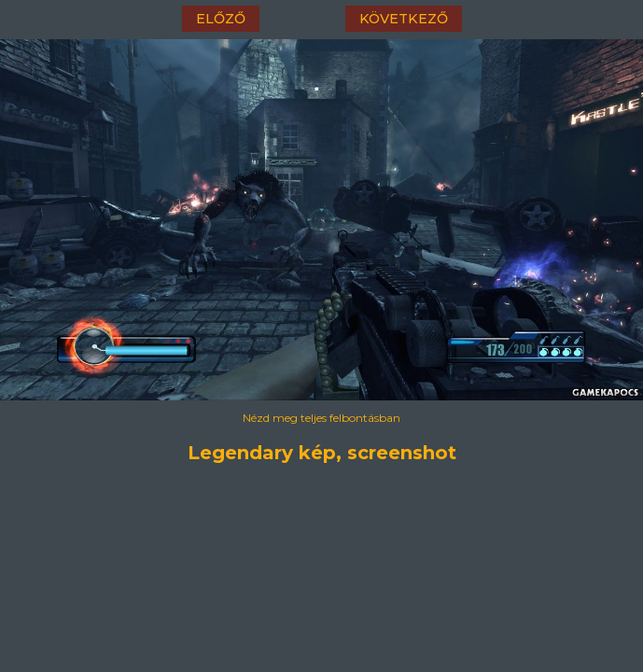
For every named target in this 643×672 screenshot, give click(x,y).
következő (404, 19)
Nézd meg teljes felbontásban (321, 418)
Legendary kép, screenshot (322, 453)
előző (221, 19)
